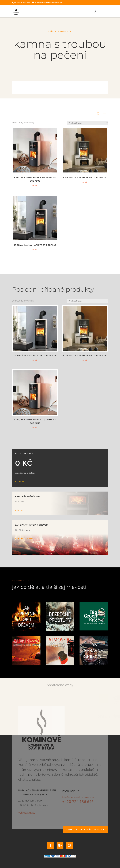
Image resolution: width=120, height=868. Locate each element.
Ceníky (19, 510)
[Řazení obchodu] (88, 123)
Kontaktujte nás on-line (85, 829)
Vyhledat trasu (27, 813)
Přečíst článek (25, 539)
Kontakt (21, 482)
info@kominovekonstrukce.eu (78, 797)
